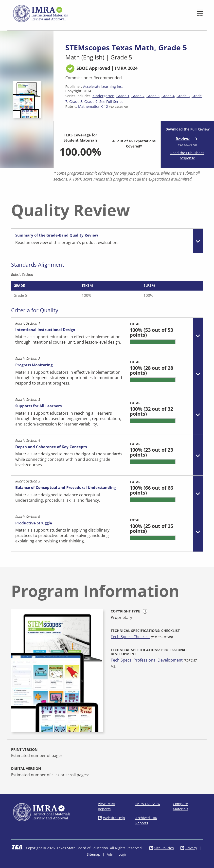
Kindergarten (103, 96)
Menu (200, 15)
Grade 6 (183, 96)
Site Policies (164, 848)
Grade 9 (91, 102)
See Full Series (111, 102)
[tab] (107, 241)
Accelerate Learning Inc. (103, 86)
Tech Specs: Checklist (130, 637)
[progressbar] (153, 342)
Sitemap (94, 854)
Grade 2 (138, 96)
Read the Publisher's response (187, 155)
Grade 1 (123, 96)
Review (183, 139)
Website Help (114, 818)
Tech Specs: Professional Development (147, 660)
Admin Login (117, 854)
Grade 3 (153, 96)
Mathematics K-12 (93, 106)
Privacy (191, 848)
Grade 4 (168, 96)
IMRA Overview (148, 804)
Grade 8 (76, 102)
